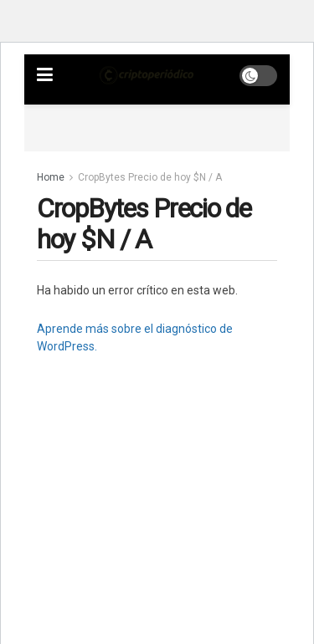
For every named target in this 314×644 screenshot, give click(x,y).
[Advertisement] (158, 125)
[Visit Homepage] (147, 75)
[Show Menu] (45, 75)
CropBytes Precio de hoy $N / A (150, 177)
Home (51, 177)
